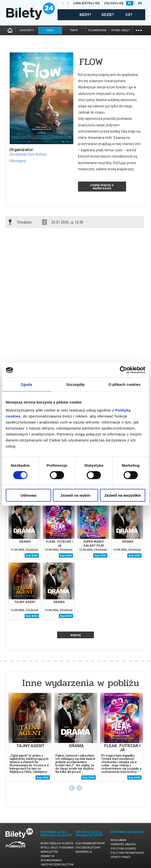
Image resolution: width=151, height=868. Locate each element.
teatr (74, 30)
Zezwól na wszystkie (123, 495)
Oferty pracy (121, 857)
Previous (72, 788)
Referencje (84, 852)
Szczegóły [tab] (75, 384)
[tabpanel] (30, 737)
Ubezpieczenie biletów (57, 865)
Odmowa (28, 495)
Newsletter (49, 852)
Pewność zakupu (123, 844)
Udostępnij (18, 161)
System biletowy (88, 848)
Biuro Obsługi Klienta (57, 843)
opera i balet (121, 30)
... (139, 30)
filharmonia (97, 30)
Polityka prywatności (127, 853)
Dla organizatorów (90, 843)
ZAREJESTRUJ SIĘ (86, 3)
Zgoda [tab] (27, 384)
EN (140, 3)
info (129, 222)
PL (130, 3)
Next (79, 788)
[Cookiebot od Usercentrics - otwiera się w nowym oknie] (123, 370)
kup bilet (32, 555)
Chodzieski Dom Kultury (28, 154)
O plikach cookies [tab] (124, 384)
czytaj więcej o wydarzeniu (102, 187)
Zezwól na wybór (75, 495)
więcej (76, 635)
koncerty (27, 30)
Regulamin (118, 840)
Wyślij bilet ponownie (57, 848)
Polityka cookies (123, 849)
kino (50, 30)
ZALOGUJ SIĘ (114, 3)
